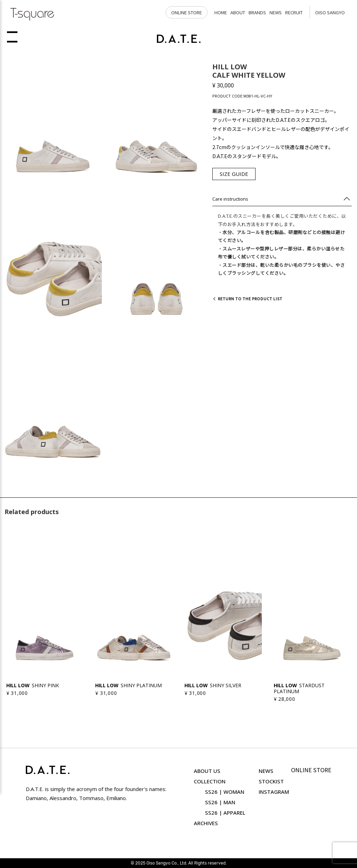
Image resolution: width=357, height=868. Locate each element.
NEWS (276, 12)
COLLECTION (210, 781)
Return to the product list (247, 299)
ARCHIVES (206, 823)
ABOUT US (207, 771)
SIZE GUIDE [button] (234, 174)
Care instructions (230, 199)
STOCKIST (271, 781)
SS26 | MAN (220, 802)
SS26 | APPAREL (225, 813)
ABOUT (238, 12)
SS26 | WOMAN (225, 792)
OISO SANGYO (330, 12)
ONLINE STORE (187, 12)
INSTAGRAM (274, 792)
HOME (221, 12)
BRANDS (257, 12)
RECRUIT (294, 12)
